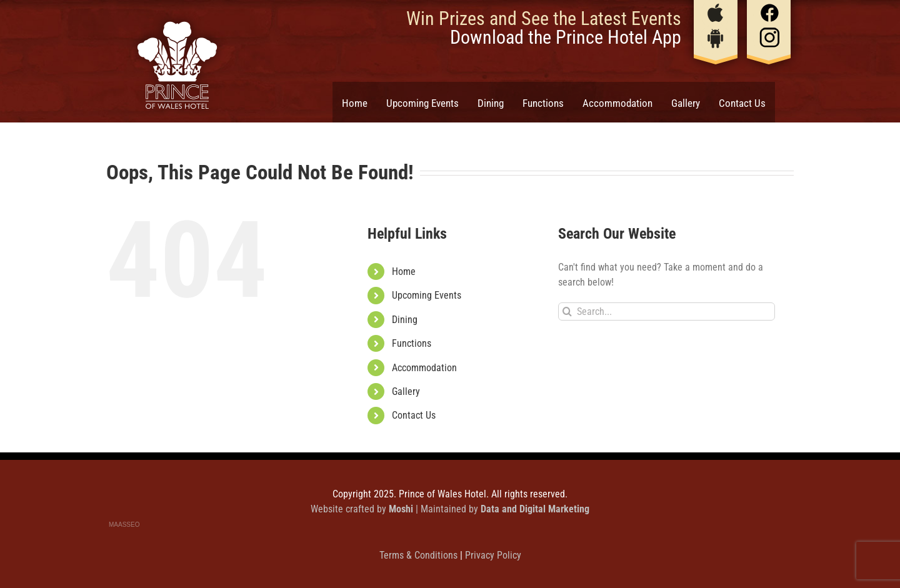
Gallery (406, 391)
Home (404, 272)
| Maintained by (502, 509)
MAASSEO (124, 525)
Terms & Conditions (420, 555)
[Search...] (667, 311)
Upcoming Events (427, 295)
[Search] (567, 311)
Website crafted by (363, 509)
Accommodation (424, 368)
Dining (405, 320)
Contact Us (414, 415)
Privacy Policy (493, 555)
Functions (412, 343)
